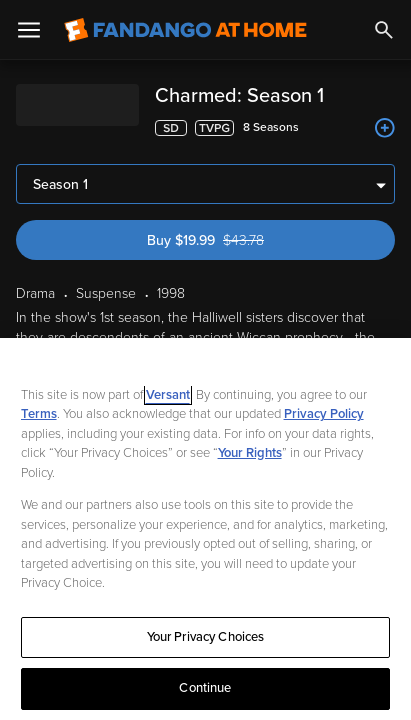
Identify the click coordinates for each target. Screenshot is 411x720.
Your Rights (250, 453)
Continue (205, 688)
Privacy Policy (324, 414)
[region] (205, 529)
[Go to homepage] (185, 30)
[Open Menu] (29, 30)
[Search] (384, 30)
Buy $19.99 (240, 184)
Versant (168, 395)
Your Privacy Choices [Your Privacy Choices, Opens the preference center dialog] (206, 637)
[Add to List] (385, 128)
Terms (39, 414)
